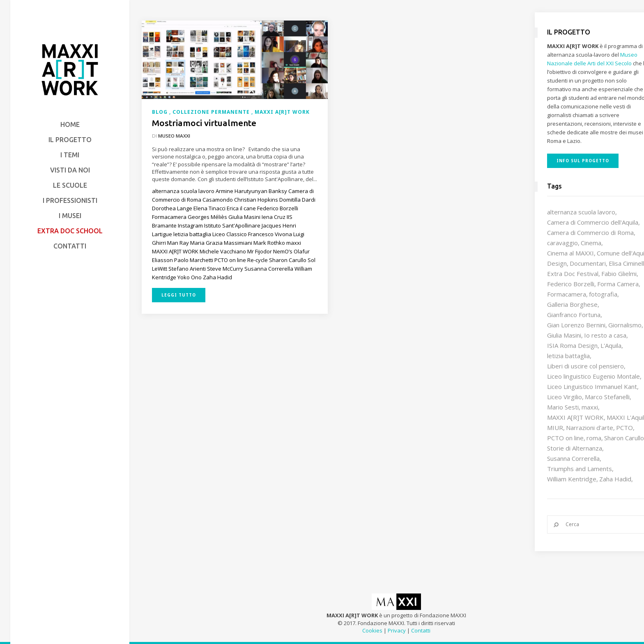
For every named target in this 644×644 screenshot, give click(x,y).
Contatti (421, 630)
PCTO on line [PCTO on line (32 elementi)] (565, 438)
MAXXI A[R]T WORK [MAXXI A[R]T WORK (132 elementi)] (575, 417)
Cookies (372, 630)
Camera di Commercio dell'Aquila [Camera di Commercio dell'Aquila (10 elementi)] (593, 222)
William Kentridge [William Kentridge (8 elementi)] (572, 479)
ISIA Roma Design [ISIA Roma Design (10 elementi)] (572, 345)
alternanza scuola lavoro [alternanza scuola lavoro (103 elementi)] (581, 212)
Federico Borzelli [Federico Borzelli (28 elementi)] (571, 284)
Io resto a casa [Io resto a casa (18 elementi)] (605, 335)
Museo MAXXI (174, 136)
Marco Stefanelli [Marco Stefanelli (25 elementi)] (607, 397)
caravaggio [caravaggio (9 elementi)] (562, 243)
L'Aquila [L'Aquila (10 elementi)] (611, 345)
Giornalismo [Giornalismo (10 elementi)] (625, 325)
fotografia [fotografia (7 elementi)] (603, 294)
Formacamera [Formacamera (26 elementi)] (567, 294)
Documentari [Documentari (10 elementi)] (588, 263)
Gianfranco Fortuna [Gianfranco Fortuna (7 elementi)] (574, 315)
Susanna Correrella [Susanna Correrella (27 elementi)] (573, 458)
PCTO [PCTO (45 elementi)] (624, 428)
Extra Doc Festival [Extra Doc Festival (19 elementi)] (573, 274)
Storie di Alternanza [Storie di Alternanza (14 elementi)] (575, 448)
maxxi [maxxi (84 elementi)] (590, 407)
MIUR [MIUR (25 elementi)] (555, 428)
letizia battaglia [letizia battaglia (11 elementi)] (568, 356)
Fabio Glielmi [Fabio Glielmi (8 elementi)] (619, 274)
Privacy (397, 630)
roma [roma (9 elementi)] (594, 438)
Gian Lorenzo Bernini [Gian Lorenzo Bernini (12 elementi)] (576, 325)
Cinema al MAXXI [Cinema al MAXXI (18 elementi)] (570, 253)
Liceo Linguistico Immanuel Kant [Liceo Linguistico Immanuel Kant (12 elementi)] (592, 386)
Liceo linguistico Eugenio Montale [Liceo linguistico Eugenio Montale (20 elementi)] (593, 376)
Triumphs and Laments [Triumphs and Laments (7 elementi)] (580, 469)
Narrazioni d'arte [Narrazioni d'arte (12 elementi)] (590, 428)
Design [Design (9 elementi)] (557, 263)
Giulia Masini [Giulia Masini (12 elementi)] (564, 335)
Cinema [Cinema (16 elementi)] (591, 243)
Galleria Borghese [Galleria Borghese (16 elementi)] (572, 304)
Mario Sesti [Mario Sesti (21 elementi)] (563, 407)
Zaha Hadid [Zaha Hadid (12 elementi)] (615, 479)
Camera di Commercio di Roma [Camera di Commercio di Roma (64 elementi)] (590, 232)
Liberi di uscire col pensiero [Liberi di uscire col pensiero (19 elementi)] (585, 366)
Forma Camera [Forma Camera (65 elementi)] (618, 284)
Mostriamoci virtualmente (204, 123)
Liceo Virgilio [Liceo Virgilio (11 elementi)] (565, 397)
